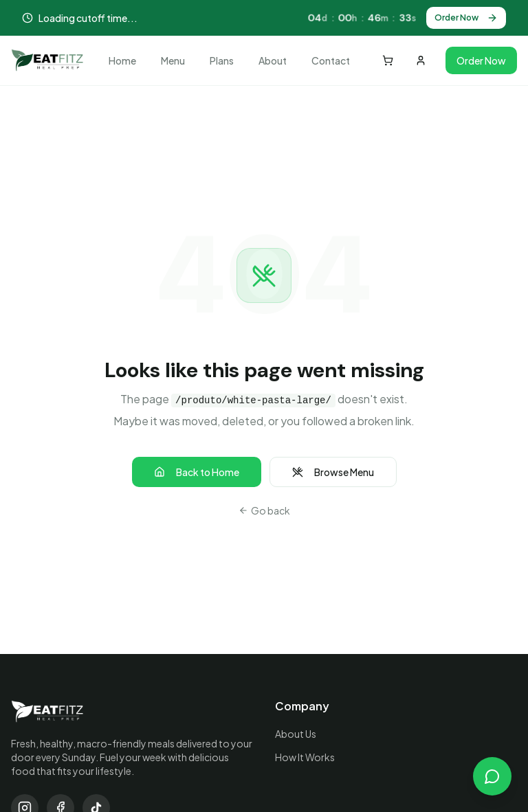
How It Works (305, 757)
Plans (222, 60)
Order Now (466, 18)
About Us (296, 734)
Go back (264, 510)
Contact (331, 60)
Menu (173, 60)
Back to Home (197, 472)
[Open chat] (492, 776)
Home (122, 60)
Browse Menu (333, 472)
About (273, 60)
